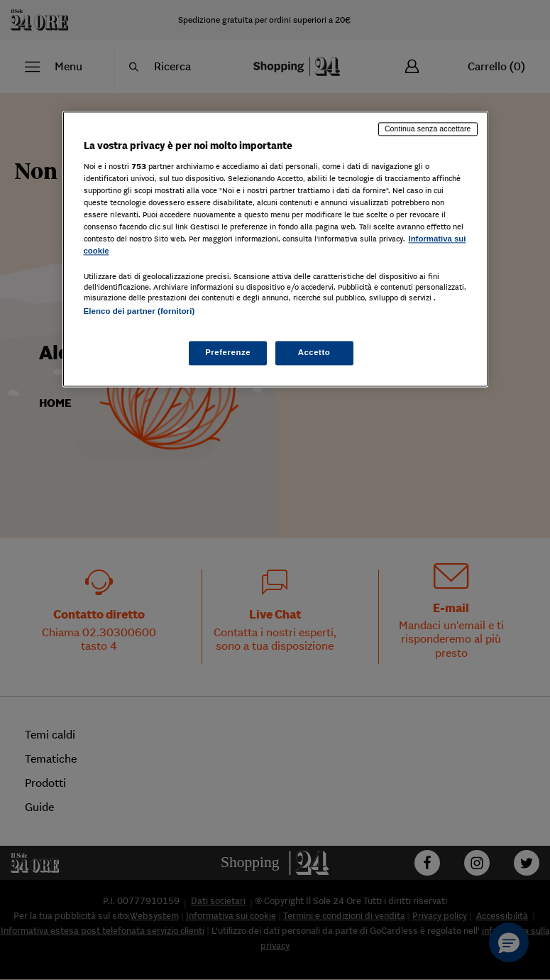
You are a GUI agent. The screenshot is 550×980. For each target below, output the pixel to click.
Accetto (314, 353)
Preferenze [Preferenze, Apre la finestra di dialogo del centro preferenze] (228, 353)
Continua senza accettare (428, 129)
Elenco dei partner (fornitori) (139, 311)
